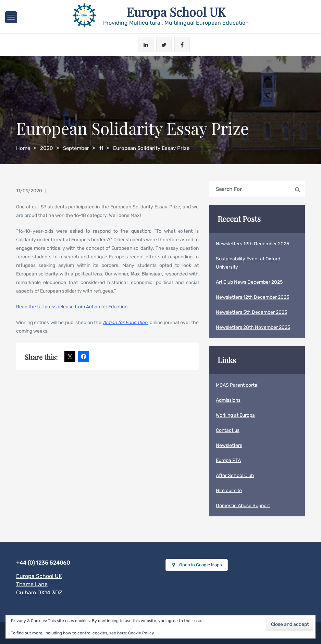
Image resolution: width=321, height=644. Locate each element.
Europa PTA (228, 460)
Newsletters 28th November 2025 (253, 327)
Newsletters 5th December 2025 (251, 312)
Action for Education (126, 323)
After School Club (235, 475)
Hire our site (229, 491)
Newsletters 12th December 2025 (252, 297)
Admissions (228, 400)
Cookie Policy (141, 633)
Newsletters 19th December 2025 (252, 244)
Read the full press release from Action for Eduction (72, 307)
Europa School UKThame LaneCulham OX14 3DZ (39, 584)
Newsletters (229, 445)
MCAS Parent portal (237, 385)
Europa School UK (176, 12)
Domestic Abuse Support (243, 506)
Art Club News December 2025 (249, 282)
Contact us (228, 430)
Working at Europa (235, 415)
